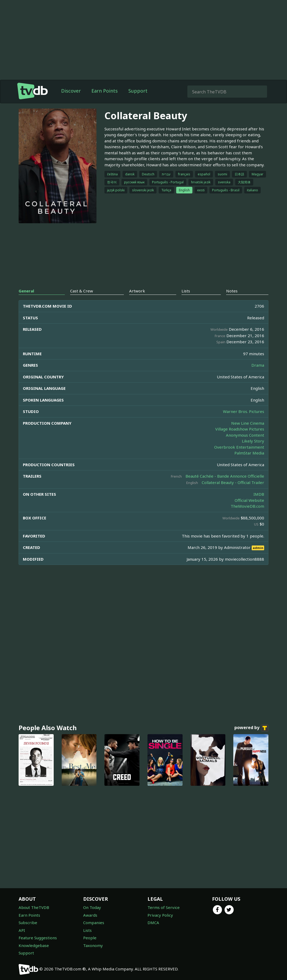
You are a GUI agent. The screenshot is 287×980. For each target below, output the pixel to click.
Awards (90, 915)
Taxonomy (93, 945)
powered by (251, 728)
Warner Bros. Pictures (244, 411)
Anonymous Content (245, 435)
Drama (258, 365)
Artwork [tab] (137, 291)
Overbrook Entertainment (239, 447)
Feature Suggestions (38, 938)
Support (138, 91)
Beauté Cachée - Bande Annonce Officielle (225, 476)
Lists (87, 930)
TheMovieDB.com (247, 506)
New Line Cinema (248, 423)
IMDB (259, 494)
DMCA (153, 923)
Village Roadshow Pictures (240, 429)
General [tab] (26, 291)
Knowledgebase (34, 945)
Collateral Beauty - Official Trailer (233, 482)
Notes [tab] (232, 291)
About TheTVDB (34, 907)
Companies (94, 923)
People (90, 938)
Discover (71, 91)
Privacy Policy (160, 915)
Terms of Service (164, 907)
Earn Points (105, 91)
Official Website (249, 500)
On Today (92, 907)
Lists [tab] (186, 291)
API (22, 930)
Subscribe (28, 923)
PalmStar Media (249, 453)
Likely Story (253, 441)
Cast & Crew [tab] (82, 291)
